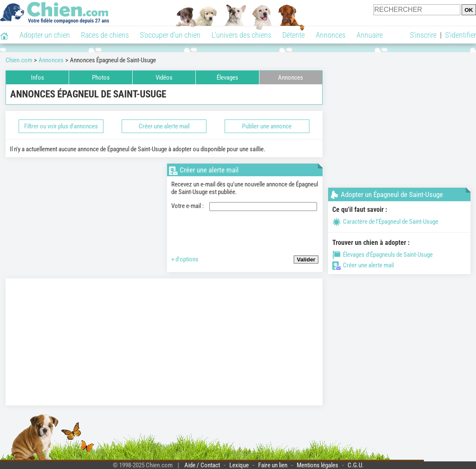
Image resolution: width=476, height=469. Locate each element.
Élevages (227, 78)
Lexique (239, 465)
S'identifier (461, 35)
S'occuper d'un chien (170, 35)
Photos (101, 78)
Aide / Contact (202, 465)
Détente (294, 35)
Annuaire (370, 35)
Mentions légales (317, 465)
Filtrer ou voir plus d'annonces (61, 126)
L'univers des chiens (241, 35)
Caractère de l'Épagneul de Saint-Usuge (385, 222)
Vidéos (164, 78)
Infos (38, 78)
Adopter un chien (45, 35)
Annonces (331, 35)
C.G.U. (356, 465)
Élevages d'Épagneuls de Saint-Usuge (383, 255)
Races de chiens (105, 35)
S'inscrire (423, 35)
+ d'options (185, 259)
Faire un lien (273, 465)
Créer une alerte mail (164, 126)
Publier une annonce (267, 126)
